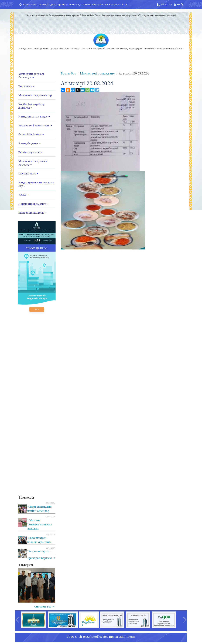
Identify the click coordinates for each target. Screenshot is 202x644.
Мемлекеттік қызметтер (76, 4)
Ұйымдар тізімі (37, 248)
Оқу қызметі (28, 173)
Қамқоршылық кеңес (34, 116)
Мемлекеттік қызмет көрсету (33, 163)
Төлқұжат (26, 86)
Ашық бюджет (30, 143)
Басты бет (68, 73)
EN (171, 4)
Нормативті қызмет (33, 204)
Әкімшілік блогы (31, 134)
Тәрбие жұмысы (30, 152)
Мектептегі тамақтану (35, 125)
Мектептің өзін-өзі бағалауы (31, 76)
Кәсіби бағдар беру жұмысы (32, 106)
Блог (125, 4)
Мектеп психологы (32, 213)
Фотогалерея (100, 4)
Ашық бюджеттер (50, 4)
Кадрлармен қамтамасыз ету (36, 184)
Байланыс (115, 4)
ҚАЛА (23, 195)
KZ (163, 4)
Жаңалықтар (30, 4)
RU (167, 4)
